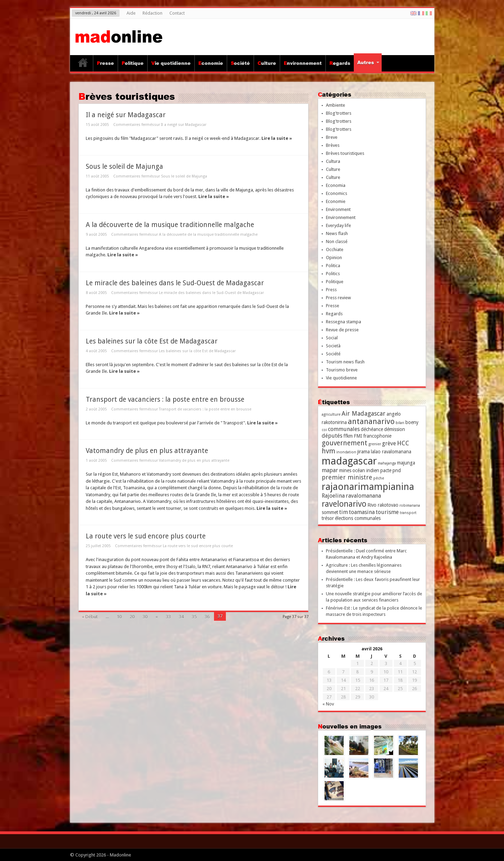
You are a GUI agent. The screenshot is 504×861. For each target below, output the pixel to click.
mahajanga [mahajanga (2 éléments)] (387, 463)
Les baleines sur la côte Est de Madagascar (152, 341)
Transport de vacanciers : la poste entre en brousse (165, 399)
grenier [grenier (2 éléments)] (375, 444)
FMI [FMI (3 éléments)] (358, 436)
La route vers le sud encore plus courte (146, 536)
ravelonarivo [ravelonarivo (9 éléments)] (344, 504)
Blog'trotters (339, 113)
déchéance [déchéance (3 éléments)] (372, 429)
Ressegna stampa (343, 322)
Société (240, 63)
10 (119, 617)
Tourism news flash (345, 362)
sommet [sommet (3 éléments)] (330, 512)
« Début (90, 617)
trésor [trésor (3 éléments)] (328, 518)
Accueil (83, 64)
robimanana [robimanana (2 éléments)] (410, 505)
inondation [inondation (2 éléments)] (346, 452)
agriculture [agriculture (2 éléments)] (331, 414)
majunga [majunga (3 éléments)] (406, 463)
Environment (338, 209)
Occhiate (335, 250)
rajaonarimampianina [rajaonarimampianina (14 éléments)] (368, 487)
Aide (131, 13)
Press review (338, 298)
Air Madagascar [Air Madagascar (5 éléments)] (364, 413)
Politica (333, 266)
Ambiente (335, 105)
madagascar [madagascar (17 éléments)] (349, 461)
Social (332, 338)
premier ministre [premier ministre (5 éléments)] (347, 477)
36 (207, 617)
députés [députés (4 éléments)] (332, 436)
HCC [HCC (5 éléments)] (403, 443)
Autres (368, 62)
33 (168, 617)
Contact (177, 13)
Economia (336, 185)
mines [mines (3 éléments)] (345, 470)
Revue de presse (342, 330)
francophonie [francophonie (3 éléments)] (377, 436)
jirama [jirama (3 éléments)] (364, 452)
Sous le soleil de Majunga (124, 167)
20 (132, 617)
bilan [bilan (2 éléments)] (400, 423)
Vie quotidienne (171, 63)
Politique (133, 63)
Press (331, 290)
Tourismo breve (342, 370)
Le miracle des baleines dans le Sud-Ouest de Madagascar (175, 283)
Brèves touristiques (345, 153)
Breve (332, 137)
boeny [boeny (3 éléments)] (412, 422)
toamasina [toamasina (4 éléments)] (362, 512)
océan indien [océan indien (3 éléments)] (366, 470)
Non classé (337, 241)
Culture (267, 63)
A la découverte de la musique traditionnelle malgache (170, 225)
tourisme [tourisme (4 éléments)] (387, 512)
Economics (337, 193)
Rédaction (152, 13)
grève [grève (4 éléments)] (389, 443)
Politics (333, 274)
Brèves (333, 145)
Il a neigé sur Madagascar (126, 115)
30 (145, 617)
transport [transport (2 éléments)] (408, 513)
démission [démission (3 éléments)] (395, 429)
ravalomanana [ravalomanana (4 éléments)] (363, 496)
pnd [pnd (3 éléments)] (397, 470)
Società (333, 346)
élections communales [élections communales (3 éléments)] (358, 518)
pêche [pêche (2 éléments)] (379, 478)
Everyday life (338, 225)
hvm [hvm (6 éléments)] (329, 451)
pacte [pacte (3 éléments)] (386, 470)
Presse (105, 63)
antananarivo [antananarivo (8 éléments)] (371, 421)
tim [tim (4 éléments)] (343, 512)
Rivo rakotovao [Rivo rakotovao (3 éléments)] (383, 505)
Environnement (303, 63)
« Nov (328, 704)
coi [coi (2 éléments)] (324, 430)
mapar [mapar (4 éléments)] (330, 470)
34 (181, 617)
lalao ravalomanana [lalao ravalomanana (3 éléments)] (391, 452)
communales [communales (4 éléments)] (344, 429)
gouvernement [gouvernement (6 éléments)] (345, 443)
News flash (337, 233)
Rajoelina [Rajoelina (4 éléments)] (333, 496)
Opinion (334, 258)
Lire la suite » (277, 138)
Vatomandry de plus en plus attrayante (147, 451)
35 (194, 617)
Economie (211, 63)
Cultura (333, 161)
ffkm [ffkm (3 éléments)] (348, 436)
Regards (340, 63)
